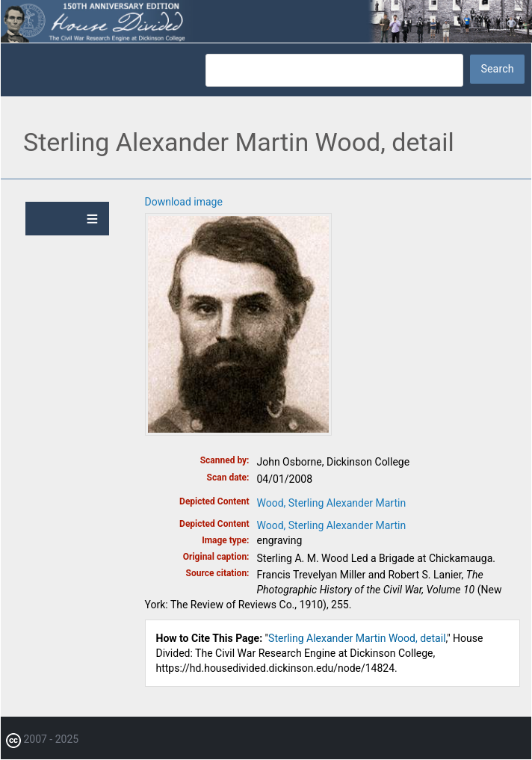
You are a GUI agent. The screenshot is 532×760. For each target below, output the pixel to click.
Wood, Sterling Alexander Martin (332, 503)
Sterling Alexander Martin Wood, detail (357, 638)
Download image (184, 202)
